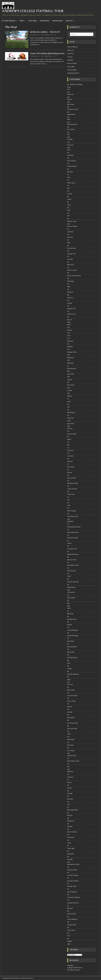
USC (69, 407)
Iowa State (71, 467)
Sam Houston (72, 571)
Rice (69, 188)
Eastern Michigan (73, 636)
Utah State (71, 739)
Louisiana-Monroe (73, 903)
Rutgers (70, 396)
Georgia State (72, 886)
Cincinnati (70, 450)
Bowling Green (72, 619)
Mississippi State (73, 810)
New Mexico (71, 718)
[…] (39, 45)
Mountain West (72, 124)
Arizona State (72, 434)
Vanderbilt (70, 854)
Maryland (70, 341)
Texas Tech (71, 494)
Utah (69, 505)
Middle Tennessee (73, 554)
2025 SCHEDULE (44, 21)
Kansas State (72, 478)
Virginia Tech (71, 309)
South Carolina (72, 832)
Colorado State (72, 696)
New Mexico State (73, 565)
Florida (69, 788)
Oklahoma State (73, 483)
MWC (69, 680)
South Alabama (72, 919)
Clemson (70, 237)
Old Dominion (72, 914)
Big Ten (70, 99)
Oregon (70, 380)
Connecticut (71, 592)
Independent (71, 114)
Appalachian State (73, 864)
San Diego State (73, 723)
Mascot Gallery (72, 63)
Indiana (70, 330)
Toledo (69, 669)
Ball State (70, 614)
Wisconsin (71, 418)
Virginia (70, 303)
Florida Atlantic (72, 166)
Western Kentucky (73, 582)
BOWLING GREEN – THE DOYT (45, 32)
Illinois (69, 325)
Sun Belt (70, 139)
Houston (70, 461)
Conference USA (73, 109)
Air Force (70, 685)
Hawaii (69, 707)
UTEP (69, 576)
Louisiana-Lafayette (74, 897)
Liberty (69, 543)
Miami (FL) (70, 265)
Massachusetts (72, 647)
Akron (69, 608)
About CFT (69, 21)
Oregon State (72, 756)
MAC (69, 119)
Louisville (70, 259)
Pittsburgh (70, 281)
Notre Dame (71, 598)
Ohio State (71, 374)
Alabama (70, 771)
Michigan (70, 347)
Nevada (70, 712)
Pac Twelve (71, 129)
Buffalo (70, 625)
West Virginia (72, 511)
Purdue (69, 390)
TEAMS (22, 21)
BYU (69, 445)
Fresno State (71, 701)
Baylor (69, 439)
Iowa (69, 336)
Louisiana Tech (72, 549)
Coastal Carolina (73, 875)
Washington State (73, 761)
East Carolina (72, 161)
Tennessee (71, 837)
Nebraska (70, 363)
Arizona (70, 428)
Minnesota (71, 358)
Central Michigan (73, 630)
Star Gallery (71, 67)
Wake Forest (71, 314)
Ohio (69, 663)
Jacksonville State (73, 532)
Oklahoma (71, 821)
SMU (69, 287)
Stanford (70, 292)
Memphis (70, 172)
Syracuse (70, 298)
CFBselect (70, 965)
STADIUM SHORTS (57, 21)
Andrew (50, 35)
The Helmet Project (73, 970)
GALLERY (70, 60)
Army (69, 150)
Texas (69, 843)
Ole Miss (70, 826)
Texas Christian (72, 489)
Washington (71, 412)
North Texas (71, 183)
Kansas (70, 472)
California (70, 232)
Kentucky (70, 799)
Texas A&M (71, 848)
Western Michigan (73, 674)
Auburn (69, 782)
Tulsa (69, 205)
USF (69, 216)
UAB (69, 210)
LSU (68, 804)
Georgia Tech (72, 254)
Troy (69, 936)
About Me (70, 53)
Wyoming (70, 745)
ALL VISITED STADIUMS (8, 21)
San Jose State (72, 729)
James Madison (72, 892)
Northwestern (72, 369)
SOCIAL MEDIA (32, 21)
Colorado (70, 456)
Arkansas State (72, 870)
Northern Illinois (72, 658)
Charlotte (70, 155)
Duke (69, 243)
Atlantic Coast (72, 221)
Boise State (71, 690)
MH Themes (30, 978)
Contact (70, 57)
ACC (69, 89)
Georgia (70, 793)
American (70, 94)
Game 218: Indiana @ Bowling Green (47, 53)
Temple (70, 194)
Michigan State (72, 352)
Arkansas (70, 777)
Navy (69, 177)
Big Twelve (71, 104)
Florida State (71, 248)
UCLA (69, 401)
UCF (69, 500)
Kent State (71, 641)
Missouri (70, 815)
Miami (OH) (71, 652)
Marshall (70, 908)
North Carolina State (74, 276)
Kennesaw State (72, 538)
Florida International (74, 527)
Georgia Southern (73, 881)
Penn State (71, 385)
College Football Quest (75, 968)
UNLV (69, 734)
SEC (69, 134)
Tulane (69, 199)
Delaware (70, 521)
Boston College (72, 226)
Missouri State (72, 560)
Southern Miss (72, 925)
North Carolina (72, 270)
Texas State (71, 930)
